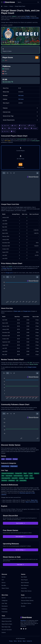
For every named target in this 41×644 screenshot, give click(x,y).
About (24, 641)
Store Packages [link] (12, 128)
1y (11, 173)
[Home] (2, 6)
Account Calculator (7, 630)
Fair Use (20, 641)
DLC (3, 580)
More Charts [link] (5, 131)
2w (4, 173)
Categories (5, 601)
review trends (35, 18)
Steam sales (17, 311)
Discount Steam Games (27, 601)
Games (6, 6)
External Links (20, 112)
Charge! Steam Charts (20, 6)
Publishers (4, 609)
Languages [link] (34, 128)
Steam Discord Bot (7, 621)
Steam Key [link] (32, 125)
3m (8, 173)
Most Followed (25, 583)
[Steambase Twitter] (26, 629)
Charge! (28, 16)
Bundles (4, 585)
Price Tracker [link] (23, 125)
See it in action (20, 523)
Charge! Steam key (7, 268)
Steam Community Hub (32, 502)
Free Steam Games (26, 603)
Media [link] (27, 128)
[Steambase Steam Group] (24, 629)
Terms (15, 641)
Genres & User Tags (20, 116)
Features (20, 108)
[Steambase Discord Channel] (21, 629)
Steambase (23, 620)
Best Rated (24, 577)
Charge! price (9, 273)
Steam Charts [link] (6, 125)
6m (8, 277)
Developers (5, 606)
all (14, 173)
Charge (11, 6)
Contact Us (29, 641)
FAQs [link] (13, 131)
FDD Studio (21, 96)
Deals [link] (4, 128)
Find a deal (20, 565)
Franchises (5, 612)
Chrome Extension (7, 618)
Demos (4, 583)
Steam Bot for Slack (7, 624)
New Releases (25, 585)
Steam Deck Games (26, 591)
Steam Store (34, 500)
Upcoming (24, 588)
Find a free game (20, 537)
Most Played (24, 580)
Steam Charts (5, 588)
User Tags (4, 603)
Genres (4, 598)
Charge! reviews (32, 367)
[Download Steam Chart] (37, 173)
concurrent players (26, 18)
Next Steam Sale (6, 627)
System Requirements (20, 120)
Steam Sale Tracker (26, 598)
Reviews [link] (14, 125)
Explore (4, 632)
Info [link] (20, 128)
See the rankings (20, 550)
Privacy (11, 641)
